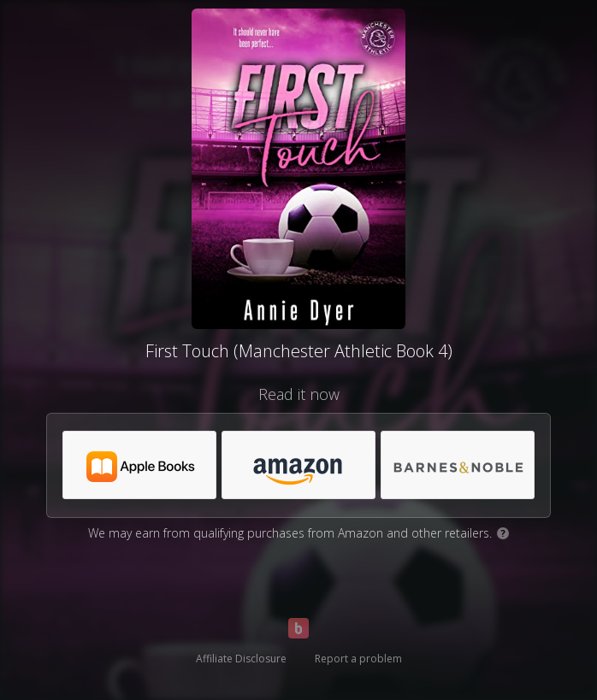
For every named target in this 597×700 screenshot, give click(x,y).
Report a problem (358, 659)
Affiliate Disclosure (241, 659)
